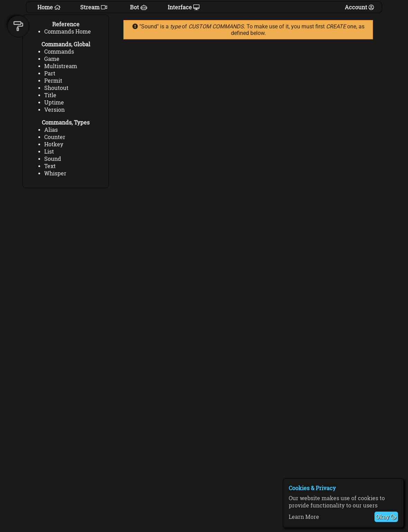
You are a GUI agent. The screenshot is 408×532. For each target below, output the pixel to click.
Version (54, 109)
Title (50, 95)
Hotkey (54, 144)
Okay (386, 517)
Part (50, 73)
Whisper (55, 173)
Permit (53, 80)
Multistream (61, 66)
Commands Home (68, 31)
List (49, 151)
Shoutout (56, 88)
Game (52, 59)
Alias (51, 130)
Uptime (54, 102)
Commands (59, 51)
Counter (55, 137)
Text (50, 166)
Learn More (304, 517)
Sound (53, 159)
